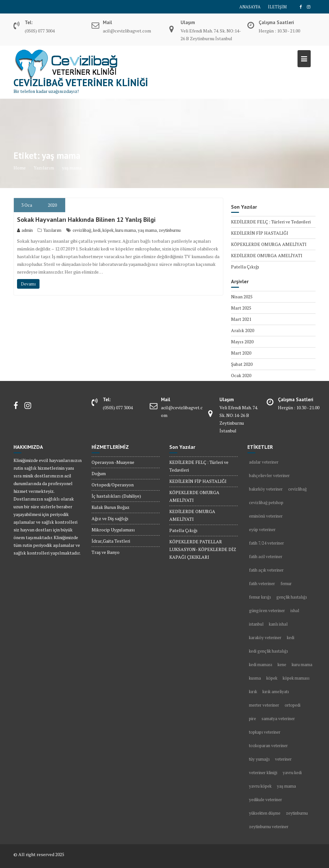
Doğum (99, 473)
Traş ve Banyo (106, 552)
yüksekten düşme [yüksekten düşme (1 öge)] (265, 813)
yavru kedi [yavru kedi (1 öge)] (292, 773)
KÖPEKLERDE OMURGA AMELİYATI (269, 244)
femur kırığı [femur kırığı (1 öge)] (260, 597)
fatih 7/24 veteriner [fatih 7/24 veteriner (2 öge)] (267, 543)
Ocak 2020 (241, 375)
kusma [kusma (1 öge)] (255, 678)
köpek (108, 230)
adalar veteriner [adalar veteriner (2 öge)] (264, 462)
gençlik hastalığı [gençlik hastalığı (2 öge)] (292, 597)
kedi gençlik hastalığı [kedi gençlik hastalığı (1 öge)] (268, 651)
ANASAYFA (250, 7)
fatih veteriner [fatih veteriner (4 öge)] (262, 583)
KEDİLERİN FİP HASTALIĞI (260, 233)
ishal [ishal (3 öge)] (295, 610)
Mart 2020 (241, 353)
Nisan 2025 (242, 297)
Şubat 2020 (242, 364)
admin (25, 230)
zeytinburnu (170, 230)
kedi (97, 230)
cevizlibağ (82, 230)
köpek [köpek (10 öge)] (272, 678)
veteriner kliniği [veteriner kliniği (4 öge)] (263, 773)
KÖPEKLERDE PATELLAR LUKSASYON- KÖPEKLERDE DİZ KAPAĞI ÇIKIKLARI (203, 549)
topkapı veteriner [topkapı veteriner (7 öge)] (265, 732)
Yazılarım (52, 230)
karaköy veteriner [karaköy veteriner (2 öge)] (265, 637)
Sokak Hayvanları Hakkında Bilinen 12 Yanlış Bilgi (86, 220)
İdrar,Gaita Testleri (111, 541)
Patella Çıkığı (245, 267)
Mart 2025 (241, 308)
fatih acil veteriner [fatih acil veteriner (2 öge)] (266, 556)
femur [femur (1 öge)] (286, 583)
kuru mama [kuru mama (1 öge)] (302, 665)
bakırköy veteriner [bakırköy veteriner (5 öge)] (266, 489)
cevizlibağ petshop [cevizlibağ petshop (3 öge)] (266, 502)
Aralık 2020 (243, 330)
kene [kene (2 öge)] (282, 665)
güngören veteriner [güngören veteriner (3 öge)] (267, 610)
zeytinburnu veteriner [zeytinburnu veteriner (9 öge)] (269, 827)
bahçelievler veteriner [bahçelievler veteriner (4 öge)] (269, 475)
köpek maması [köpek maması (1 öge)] (296, 678)
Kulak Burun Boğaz (111, 507)
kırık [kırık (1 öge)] (253, 692)
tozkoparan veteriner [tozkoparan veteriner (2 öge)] (268, 746)
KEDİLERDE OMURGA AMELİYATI (267, 255)
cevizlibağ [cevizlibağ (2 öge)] (298, 489)
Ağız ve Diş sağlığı (110, 518)
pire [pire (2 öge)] (253, 719)
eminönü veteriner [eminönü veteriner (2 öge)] (266, 516)
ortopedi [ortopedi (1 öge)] (293, 705)
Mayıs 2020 (242, 342)
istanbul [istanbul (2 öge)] (256, 624)
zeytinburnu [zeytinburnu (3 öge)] (297, 813)
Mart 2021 (241, 319)
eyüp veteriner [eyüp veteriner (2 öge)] (262, 529)
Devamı (28, 284)
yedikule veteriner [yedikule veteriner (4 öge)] (266, 800)
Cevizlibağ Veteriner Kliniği (81, 82)
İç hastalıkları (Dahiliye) (116, 496)
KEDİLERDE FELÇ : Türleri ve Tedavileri (271, 222)
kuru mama (126, 230)
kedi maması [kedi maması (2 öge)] (261, 665)
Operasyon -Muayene (113, 462)
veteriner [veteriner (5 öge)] (283, 759)
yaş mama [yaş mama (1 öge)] (286, 786)
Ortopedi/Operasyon (113, 485)
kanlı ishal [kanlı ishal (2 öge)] (278, 624)
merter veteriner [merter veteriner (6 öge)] (264, 705)
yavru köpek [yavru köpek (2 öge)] (260, 786)
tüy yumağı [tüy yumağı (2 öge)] (259, 759)
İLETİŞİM (277, 7)
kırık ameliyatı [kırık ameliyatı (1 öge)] (276, 692)
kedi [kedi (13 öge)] (291, 637)
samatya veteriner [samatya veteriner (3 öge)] (278, 719)
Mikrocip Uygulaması (113, 530)
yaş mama (147, 230)
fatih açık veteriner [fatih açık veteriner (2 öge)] (266, 570)
